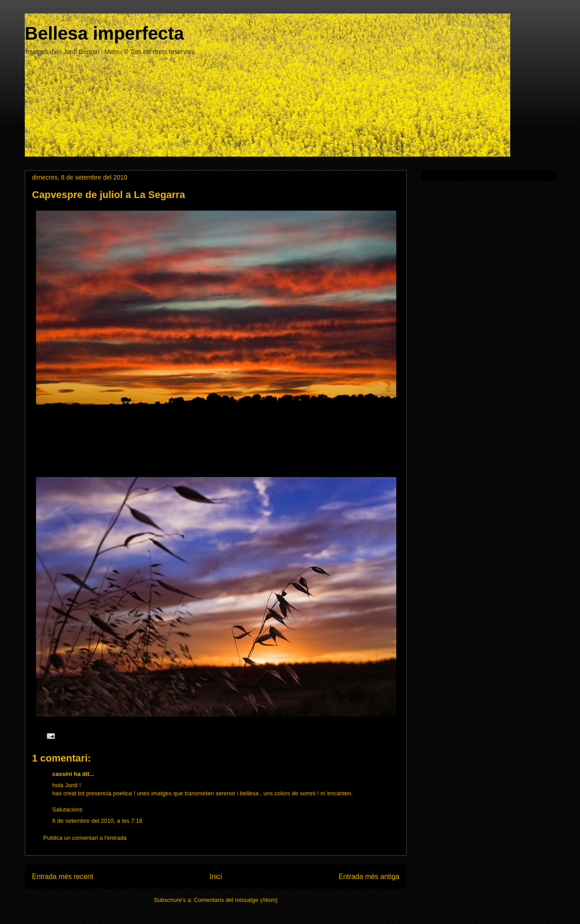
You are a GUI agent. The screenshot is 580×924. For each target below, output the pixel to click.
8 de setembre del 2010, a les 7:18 (97, 821)
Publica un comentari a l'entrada (85, 838)
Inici (216, 877)
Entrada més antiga (369, 877)
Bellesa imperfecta (104, 33)
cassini (62, 774)
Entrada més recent (63, 877)
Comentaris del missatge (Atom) (236, 900)
